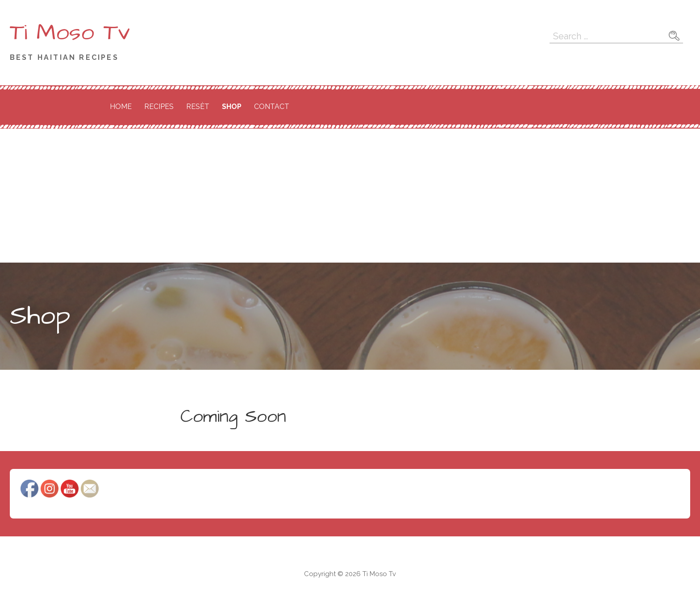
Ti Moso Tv (70, 33)
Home (121, 107)
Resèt (198, 107)
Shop (232, 107)
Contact (272, 107)
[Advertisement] (350, 196)
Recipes (159, 107)
